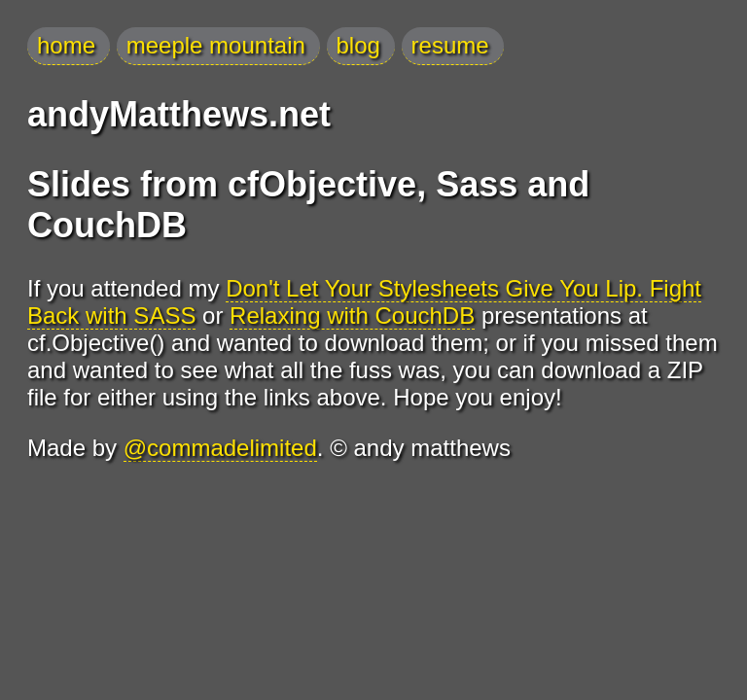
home (66, 45)
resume (450, 45)
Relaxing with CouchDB (352, 315)
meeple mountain (216, 45)
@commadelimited (220, 448)
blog (358, 45)
